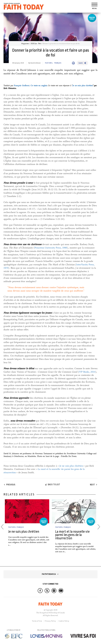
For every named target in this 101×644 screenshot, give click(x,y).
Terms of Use (37, 621)
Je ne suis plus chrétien (83, 86)
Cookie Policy (64, 621)
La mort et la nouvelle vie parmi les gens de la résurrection (72, 535)
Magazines (25, 44)
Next (92, 485)
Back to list (54, 484)
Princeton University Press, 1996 (51, 248)
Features (49, 63)
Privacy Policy (50, 621)
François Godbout (22, 86)
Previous (11, 485)
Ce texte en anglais (39, 86)
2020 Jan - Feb (36, 44)
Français (58, 63)
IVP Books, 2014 (87, 372)
